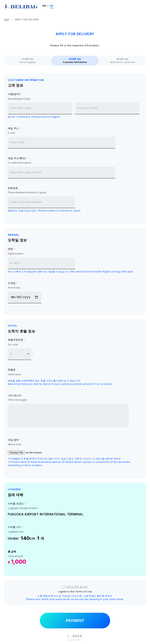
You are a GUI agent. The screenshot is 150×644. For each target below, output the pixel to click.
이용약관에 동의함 (77, 587)
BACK (77, 636)
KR (44, 6)
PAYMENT (75, 621)
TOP (6, 20)
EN (52, 6)
